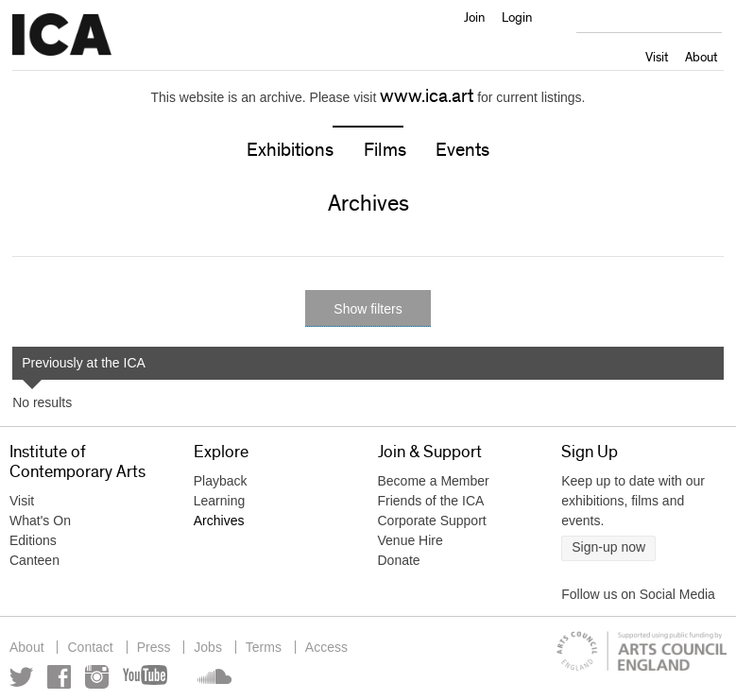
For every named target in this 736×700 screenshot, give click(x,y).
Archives (219, 521)
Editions (33, 540)
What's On (40, 521)
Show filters (368, 309)
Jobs (208, 647)
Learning (220, 501)
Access (326, 647)
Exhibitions (290, 150)
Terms (264, 647)
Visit (657, 57)
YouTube (146, 677)
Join (474, 17)
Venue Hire (411, 540)
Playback (221, 481)
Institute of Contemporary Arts (62, 35)
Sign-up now (608, 547)
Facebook (59, 677)
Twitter (21, 677)
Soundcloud (213, 677)
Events (462, 150)
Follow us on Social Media (638, 594)
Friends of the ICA (431, 501)
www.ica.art (427, 96)
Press (154, 647)
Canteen (34, 560)
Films (385, 150)
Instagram (97, 677)
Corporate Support (432, 521)
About (701, 57)
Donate (399, 560)
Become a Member (434, 481)
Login (517, 17)
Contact (90, 647)
